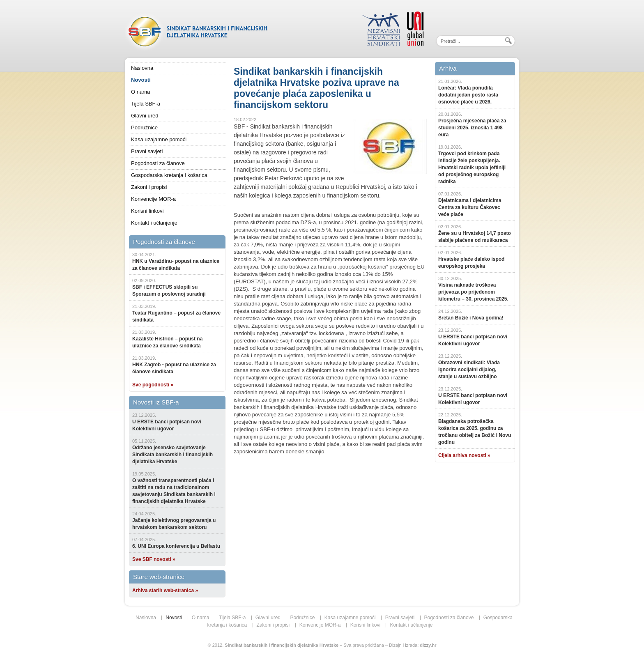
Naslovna (142, 68)
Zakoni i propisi (149, 187)
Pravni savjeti (147, 151)
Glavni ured (145, 116)
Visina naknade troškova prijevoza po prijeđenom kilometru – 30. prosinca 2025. (473, 292)
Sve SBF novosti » (154, 559)
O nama (140, 92)
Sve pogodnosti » (153, 385)
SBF (197, 31)
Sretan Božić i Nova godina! (471, 318)
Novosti (141, 80)
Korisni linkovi (147, 211)
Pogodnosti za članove (158, 163)
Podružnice (144, 127)
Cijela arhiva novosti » (464, 455)
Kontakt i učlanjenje (154, 223)
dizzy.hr (428, 645)
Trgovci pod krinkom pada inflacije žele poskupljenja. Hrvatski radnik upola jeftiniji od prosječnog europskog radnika (472, 168)
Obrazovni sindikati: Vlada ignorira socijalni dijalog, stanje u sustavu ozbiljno (469, 370)
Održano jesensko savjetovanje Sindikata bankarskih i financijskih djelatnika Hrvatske (172, 455)
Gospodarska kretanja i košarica (169, 175)
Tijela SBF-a (146, 104)
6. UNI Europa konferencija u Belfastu (176, 546)
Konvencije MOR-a (153, 199)
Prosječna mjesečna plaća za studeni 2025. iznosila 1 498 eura (472, 128)
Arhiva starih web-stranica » (165, 590)
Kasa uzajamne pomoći (159, 139)
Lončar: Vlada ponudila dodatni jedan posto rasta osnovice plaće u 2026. (468, 95)
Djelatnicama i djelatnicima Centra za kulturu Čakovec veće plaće (470, 207)
